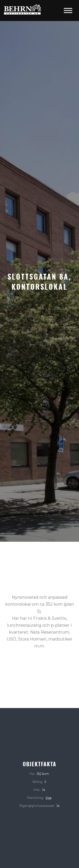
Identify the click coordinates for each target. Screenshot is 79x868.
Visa (48, 798)
